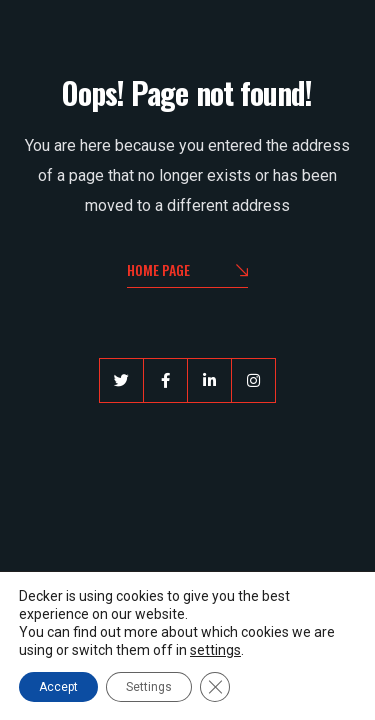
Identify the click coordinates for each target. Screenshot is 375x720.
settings (215, 650)
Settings (149, 687)
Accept (58, 687)
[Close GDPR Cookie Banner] (215, 687)
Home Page (187, 271)
